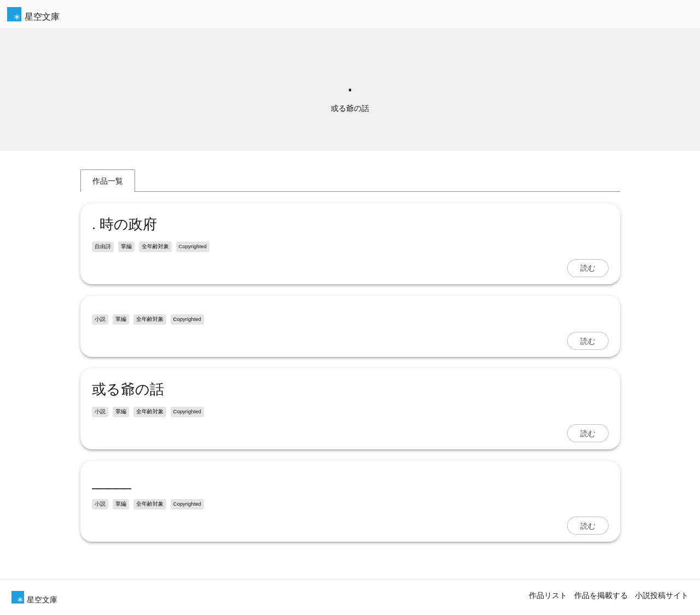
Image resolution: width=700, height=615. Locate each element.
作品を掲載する (601, 595)
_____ (112, 482)
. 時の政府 (124, 224)
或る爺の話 (128, 389)
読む (588, 268)
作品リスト (548, 595)
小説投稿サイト (662, 595)
